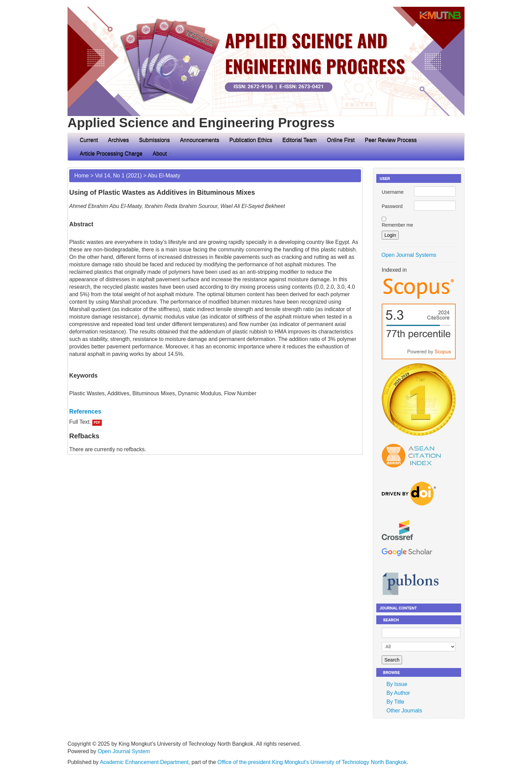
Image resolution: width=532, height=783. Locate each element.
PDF (97, 423)
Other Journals (404, 711)
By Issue (397, 684)
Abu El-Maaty (164, 176)
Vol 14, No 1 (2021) (118, 176)
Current (89, 140)
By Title (395, 702)
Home (82, 176)
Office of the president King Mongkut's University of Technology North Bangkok (312, 762)
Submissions (155, 140)
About (162, 154)
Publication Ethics (251, 140)
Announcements (199, 140)
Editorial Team (299, 140)
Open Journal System (124, 751)
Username (393, 192)
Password (392, 206)
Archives (118, 140)
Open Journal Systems (409, 255)
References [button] (85, 412)
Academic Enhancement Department (144, 762)
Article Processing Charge (111, 154)
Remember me (397, 225)
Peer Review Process (391, 140)
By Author (398, 693)
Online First (341, 140)
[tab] (215, 412)
